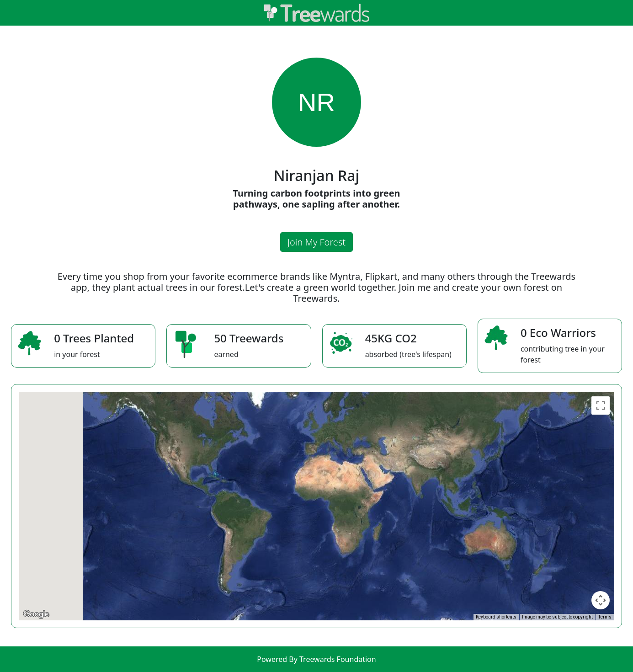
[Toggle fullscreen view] (601, 405)
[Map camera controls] (601, 600)
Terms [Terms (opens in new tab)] (605, 617)
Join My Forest (316, 242)
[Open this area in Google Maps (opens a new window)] (36, 614)
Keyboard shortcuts (496, 617)
